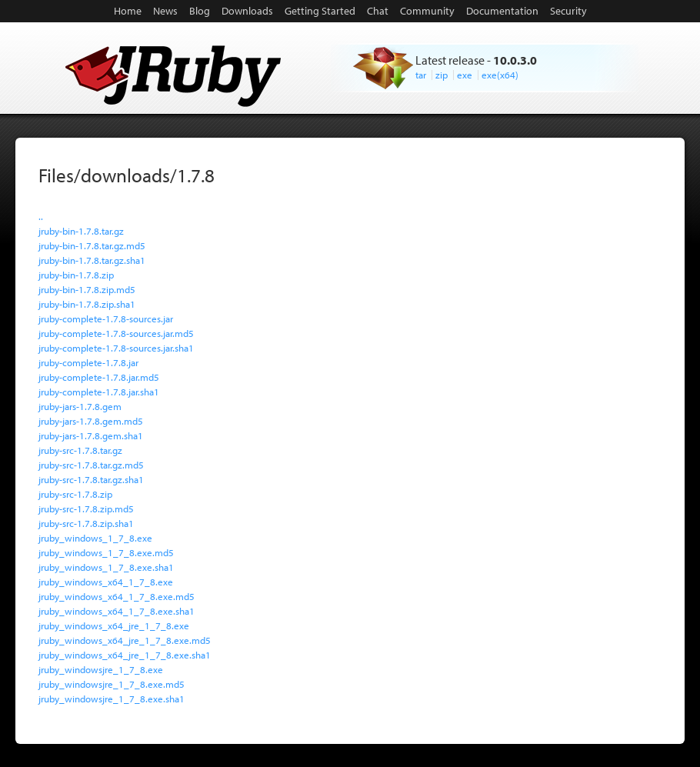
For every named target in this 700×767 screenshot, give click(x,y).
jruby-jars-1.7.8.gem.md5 (91, 421)
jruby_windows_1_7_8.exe (95, 538)
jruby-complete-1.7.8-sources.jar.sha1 (116, 348)
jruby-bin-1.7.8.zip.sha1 (87, 304)
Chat (378, 11)
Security (568, 11)
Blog (200, 11)
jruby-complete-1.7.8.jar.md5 (99, 377)
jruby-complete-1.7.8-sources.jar (106, 318)
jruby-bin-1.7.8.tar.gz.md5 (92, 245)
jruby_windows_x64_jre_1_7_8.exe (114, 625)
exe (465, 75)
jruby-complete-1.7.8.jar (88, 362)
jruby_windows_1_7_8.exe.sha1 (106, 567)
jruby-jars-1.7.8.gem (80, 406)
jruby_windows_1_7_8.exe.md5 (106, 552)
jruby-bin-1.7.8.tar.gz (81, 231)
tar (421, 75)
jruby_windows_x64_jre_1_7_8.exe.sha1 (125, 655)
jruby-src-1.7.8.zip (75, 494)
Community (427, 11)
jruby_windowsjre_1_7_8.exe (101, 669)
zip (442, 75)
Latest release (450, 60)
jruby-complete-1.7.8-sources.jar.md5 (116, 333)
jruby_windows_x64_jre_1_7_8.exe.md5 (125, 640)
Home (128, 11)
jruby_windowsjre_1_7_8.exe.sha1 (112, 699)
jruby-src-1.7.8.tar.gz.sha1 (91, 479)
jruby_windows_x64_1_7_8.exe (106, 582)
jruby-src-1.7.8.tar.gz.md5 (91, 465)
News (165, 11)
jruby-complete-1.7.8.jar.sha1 (99, 392)
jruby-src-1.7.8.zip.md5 (86, 509)
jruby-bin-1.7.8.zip (76, 275)
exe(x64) (500, 75)
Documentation (502, 11)
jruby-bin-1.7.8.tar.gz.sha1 (92, 260)
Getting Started (320, 11)
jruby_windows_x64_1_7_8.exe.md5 (117, 596)
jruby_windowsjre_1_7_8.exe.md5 (112, 684)
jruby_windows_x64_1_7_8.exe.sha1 (117, 611)
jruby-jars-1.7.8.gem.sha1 (91, 435)
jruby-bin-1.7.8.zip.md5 (87, 289)
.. (41, 216)
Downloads (247, 11)
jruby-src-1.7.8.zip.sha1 (86, 523)
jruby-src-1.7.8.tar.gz (80, 450)
